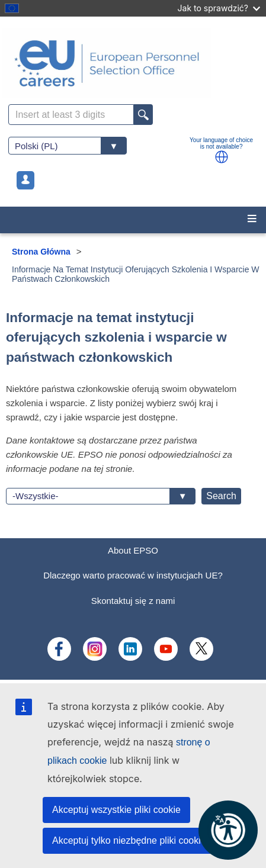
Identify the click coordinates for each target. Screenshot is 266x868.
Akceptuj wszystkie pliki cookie (116, 810)
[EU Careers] (133, 63)
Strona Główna (41, 252)
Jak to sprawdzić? (219, 8)
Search (221, 496)
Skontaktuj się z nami (133, 601)
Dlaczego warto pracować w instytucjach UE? (133, 575)
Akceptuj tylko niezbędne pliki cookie (129, 840)
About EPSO (133, 550)
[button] (222, 157)
